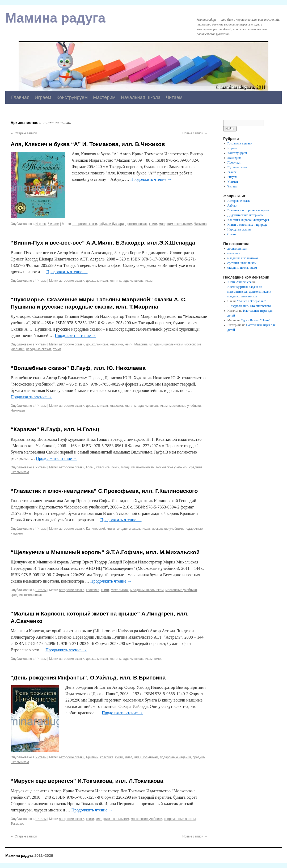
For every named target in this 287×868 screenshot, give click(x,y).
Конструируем (72, 97)
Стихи (232, 234)
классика (116, 344)
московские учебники (185, 406)
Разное (232, 172)
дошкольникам (136, 224)
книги (153, 224)
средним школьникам (26, 595)
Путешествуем (237, 167)
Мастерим (104, 97)
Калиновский (96, 529)
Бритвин (92, 757)
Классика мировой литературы (248, 220)
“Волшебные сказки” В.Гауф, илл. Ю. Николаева (78, 368)
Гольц (90, 467)
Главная (20, 97)
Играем (43, 97)
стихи (57, 349)
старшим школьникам (242, 268)
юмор (158, 659)
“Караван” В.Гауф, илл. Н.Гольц (55, 429)
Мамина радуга (55, 18)
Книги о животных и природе (247, 225)
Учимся (233, 182)
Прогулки (234, 163)
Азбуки (232, 206)
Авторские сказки (239, 201)
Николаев (18, 411)
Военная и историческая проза (248, 210)
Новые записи (195, 133)
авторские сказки (84, 224)
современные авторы (180, 819)
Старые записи (24, 133)
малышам (234, 253)
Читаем (174, 97)
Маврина (141, 344)
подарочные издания (176, 757)
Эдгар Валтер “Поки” (256, 320)
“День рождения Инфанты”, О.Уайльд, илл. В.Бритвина (88, 677)
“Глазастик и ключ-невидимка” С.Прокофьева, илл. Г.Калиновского (104, 491)
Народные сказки (239, 229)
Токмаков (18, 824)
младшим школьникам (175, 224)
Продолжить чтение (151, 179)
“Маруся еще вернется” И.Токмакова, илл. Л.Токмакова (87, 781)
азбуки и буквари (111, 224)
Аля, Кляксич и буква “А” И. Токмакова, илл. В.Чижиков (88, 144)
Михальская (120, 590)
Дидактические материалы (246, 215)
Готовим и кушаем (240, 143)
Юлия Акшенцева (240, 282)
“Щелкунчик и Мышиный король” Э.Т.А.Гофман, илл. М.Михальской (105, 552)
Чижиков (200, 224)
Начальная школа (141, 97)
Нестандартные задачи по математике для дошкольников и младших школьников (249, 292)
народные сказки (39, 349)
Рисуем (232, 177)
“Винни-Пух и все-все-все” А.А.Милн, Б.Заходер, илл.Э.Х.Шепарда (103, 243)
